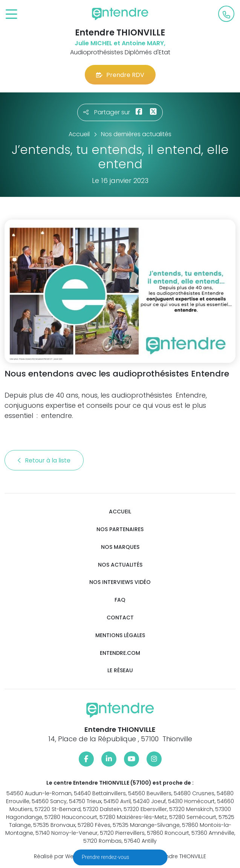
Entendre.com (120, 653)
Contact (120, 618)
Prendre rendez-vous (106, 857)
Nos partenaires (120, 529)
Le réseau (120, 671)
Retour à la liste (44, 460)
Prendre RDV (120, 75)
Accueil (120, 512)
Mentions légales (120, 635)
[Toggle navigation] (11, 15)
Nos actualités (120, 565)
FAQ (120, 600)
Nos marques (120, 547)
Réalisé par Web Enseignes (70, 856)
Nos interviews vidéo (120, 582)
